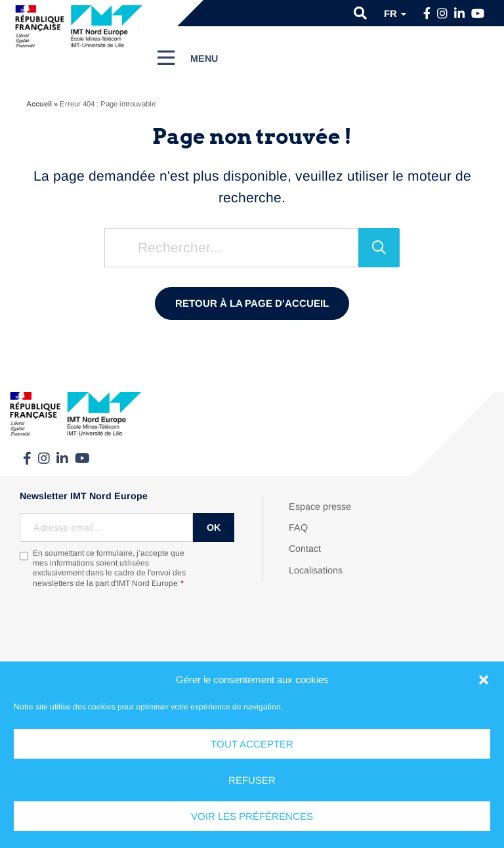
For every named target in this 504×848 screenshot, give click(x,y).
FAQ (298, 527)
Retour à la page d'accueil (252, 303)
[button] (484, 680)
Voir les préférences (252, 816)
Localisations (316, 570)
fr (395, 13)
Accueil (39, 104)
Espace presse (320, 506)
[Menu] (188, 58)
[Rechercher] (379, 248)
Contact (305, 548)
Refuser (252, 780)
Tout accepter (252, 744)
